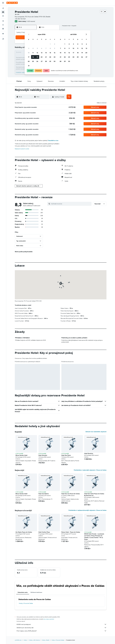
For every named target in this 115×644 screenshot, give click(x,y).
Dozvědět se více (53, 140)
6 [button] (42, 48)
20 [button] (42, 57)
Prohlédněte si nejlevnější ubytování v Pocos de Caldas (90, 470)
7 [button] (46, 48)
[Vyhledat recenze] (71, 204)
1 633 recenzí (31, 21)
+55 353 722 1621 (20, 19)
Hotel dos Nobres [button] (44, 494)
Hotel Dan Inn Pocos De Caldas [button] (71, 494)
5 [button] (37, 48)
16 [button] (55, 53)
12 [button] (37, 53)
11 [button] (33, 53)
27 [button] (42, 61)
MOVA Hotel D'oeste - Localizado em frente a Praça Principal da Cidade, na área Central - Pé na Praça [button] (94, 537)
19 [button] (37, 57)
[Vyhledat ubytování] (3, 12)
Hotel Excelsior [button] (89, 453)
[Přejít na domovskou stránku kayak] (12, 3)
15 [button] (50, 53)
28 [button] (46, 61)
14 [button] (46, 53)
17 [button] (29, 57)
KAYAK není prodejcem (62, 624)
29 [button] (50, 61)
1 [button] (50, 44)
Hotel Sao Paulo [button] (66, 455)
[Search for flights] (3, 8)
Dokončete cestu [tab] (23, 592)
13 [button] (42, 53)
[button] (3, 3)
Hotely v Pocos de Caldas (26, 603)
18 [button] (33, 57)
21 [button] (46, 57)
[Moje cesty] (3, 34)
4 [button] (33, 48)
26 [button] (37, 61)
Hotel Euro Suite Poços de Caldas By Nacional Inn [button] (94, 495)
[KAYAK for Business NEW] (3, 29)
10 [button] (29, 53)
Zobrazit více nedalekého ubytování (96, 432)
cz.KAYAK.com (18, 640)
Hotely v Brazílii (46, 640)
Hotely (25, 640)
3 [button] (29, 48)
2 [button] (55, 44)
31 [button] (29, 66)
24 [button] (29, 61)
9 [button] (55, 48)
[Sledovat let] (3, 25)
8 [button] (50, 48)
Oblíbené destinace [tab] (36, 592)
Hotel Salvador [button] (43, 455)
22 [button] (50, 57)
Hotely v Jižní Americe (34, 640)
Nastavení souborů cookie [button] (22, 149)
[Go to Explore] (3, 21)
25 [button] (33, 61)
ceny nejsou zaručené (49, 619)
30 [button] (55, 61)
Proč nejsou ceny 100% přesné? (62, 631)
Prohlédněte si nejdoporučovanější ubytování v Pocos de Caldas (88, 510)
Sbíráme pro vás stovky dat (62, 628)
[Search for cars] (3, 16)
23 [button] (55, 57)
